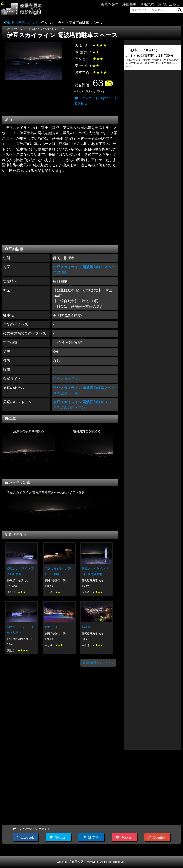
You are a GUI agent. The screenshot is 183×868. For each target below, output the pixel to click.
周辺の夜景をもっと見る (98, 663)
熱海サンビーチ (55, 627)
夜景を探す (110, 4)
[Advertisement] (60, 208)
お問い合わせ (169, 4)
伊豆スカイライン (67, 379)
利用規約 (147, 4)
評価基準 (129, 4)
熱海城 (86, 627)
